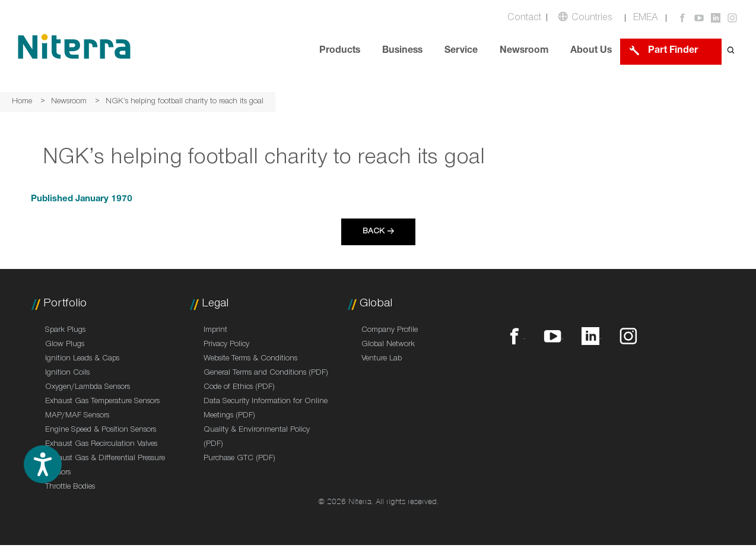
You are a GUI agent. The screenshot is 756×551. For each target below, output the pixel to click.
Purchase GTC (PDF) (239, 459)
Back (374, 232)
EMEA (646, 19)
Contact (524, 19)
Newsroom (524, 51)
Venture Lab (382, 359)
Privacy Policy (226, 345)
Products (340, 51)
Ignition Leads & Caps (82, 359)
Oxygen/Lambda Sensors (88, 388)
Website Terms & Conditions (250, 359)
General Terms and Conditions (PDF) (266, 373)
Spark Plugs (65, 331)
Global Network (388, 345)
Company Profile (390, 331)
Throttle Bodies (70, 487)
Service (461, 51)
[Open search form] (731, 51)
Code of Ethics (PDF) (239, 388)
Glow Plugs (65, 345)
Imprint (215, 331)
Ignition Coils (67, 373)
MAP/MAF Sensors (77, 416)
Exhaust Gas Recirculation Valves (101, 445)
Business (402, 51)
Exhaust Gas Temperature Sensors (102, 402)
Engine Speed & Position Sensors (101, 430)
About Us (591, 51)
